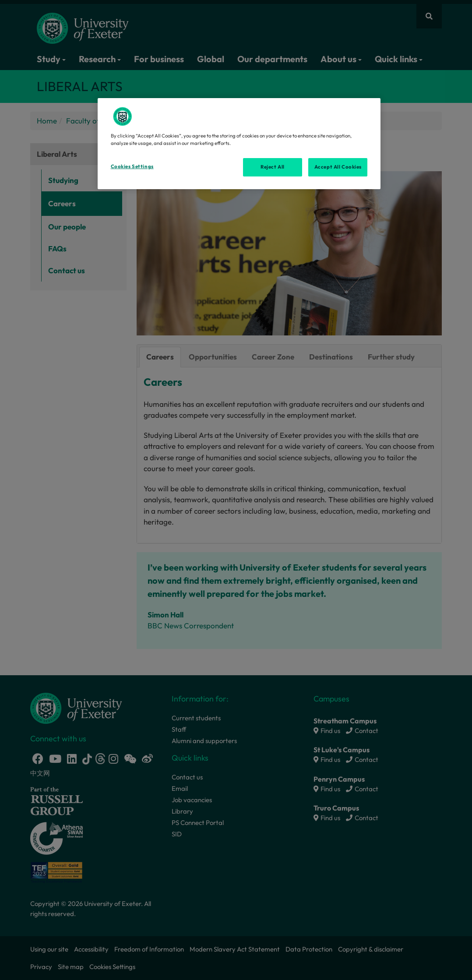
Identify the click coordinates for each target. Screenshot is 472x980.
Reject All (273, 167)
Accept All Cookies (338, 167)
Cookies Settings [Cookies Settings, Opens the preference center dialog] (132, 166)
